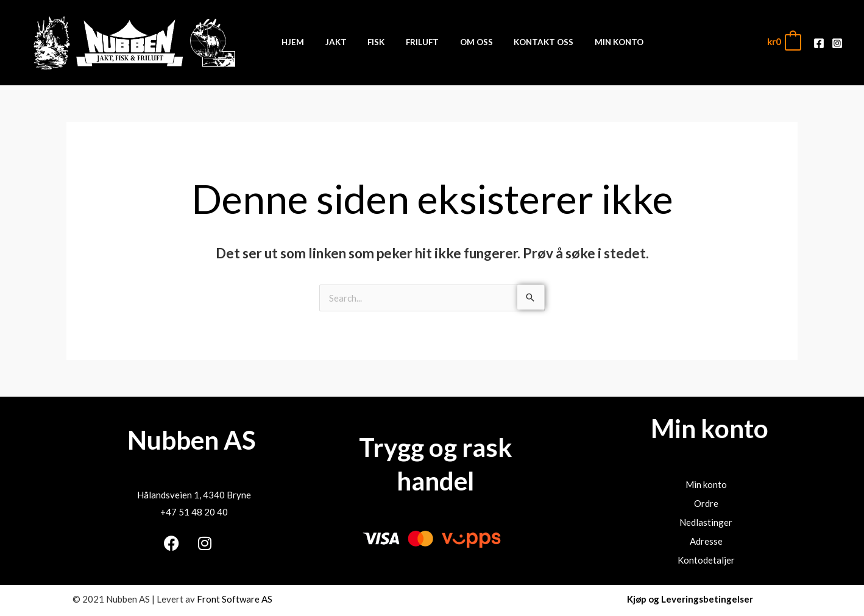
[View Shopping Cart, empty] (784, 42)
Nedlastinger (706, 522)
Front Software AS (235, 599)
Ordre (706, 503)
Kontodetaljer (706, 560)
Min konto (706, 484)
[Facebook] (819, 43)
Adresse (706, 541)
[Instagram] (837, 43)
